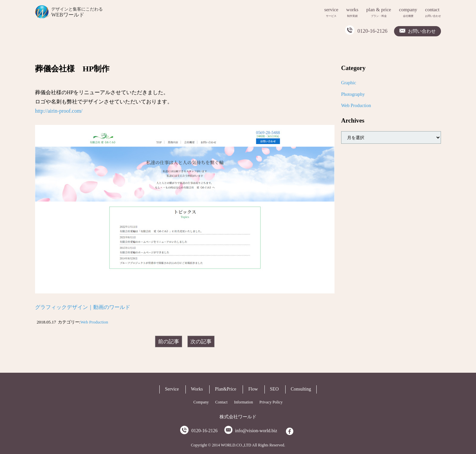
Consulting (301, 389)
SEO (274, 389)
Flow (253, 389)
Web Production (94, 322)
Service (172, 389)
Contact (221, 402)
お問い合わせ (422, 31)
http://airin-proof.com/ (59, 111)
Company (201, 402)
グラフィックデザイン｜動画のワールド (83, 307)
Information (243, 402)
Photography (353, 94)
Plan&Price (226, 389)
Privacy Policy (271, 402)
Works (197, 389)
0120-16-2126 (372, 31)
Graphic (349, 83)
